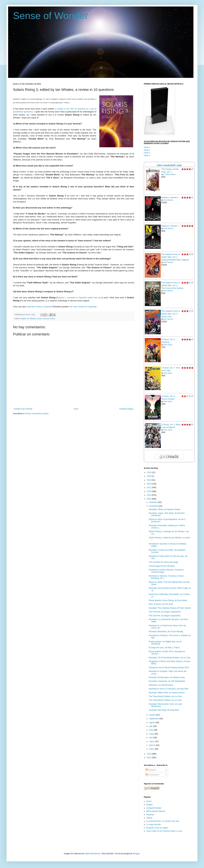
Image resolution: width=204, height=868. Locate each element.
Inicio (76, 409)
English (23, 319)
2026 (149, 472)
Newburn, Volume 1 (170, 226)
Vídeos (149, 818)
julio (151, 726)
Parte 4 (147, 156)
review (40, 319)
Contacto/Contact (154, 808)
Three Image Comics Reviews (162, 566)
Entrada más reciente (23, 409)
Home (149, 801)
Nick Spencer (168, 262)
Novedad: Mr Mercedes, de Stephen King (167, 677)
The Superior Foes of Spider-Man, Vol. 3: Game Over (171, 314)
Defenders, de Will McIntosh (161, 685)
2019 (149, 480)
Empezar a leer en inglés (157, 828)
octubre (153, 715)
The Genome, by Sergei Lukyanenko (165, 616)
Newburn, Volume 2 (170, 198)
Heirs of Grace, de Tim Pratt (161, 604)
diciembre (154, 502)
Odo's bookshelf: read (169, 165)
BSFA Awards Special (156, 811)
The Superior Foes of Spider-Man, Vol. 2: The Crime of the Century (172, 285)
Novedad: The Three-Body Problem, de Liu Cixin (170, 658)
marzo (152, 741)
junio (152, 730)
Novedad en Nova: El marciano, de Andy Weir (169, 689)
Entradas (151, 770)
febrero (153, 745)
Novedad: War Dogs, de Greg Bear (164, 710)
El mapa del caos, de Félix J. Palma (164, 648)
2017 (149, 488)
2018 (149, 484)
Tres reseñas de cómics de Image (163, 562)
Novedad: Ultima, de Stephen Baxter (165, 509)
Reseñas (150, 815)
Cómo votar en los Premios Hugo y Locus (164, 831)
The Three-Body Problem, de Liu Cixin (165, 696)
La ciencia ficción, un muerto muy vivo (163, 821)
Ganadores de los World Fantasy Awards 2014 (169, 668)
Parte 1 (147, 147)
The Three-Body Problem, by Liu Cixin (165, 700)
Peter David (168, 345)
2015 (149, 495)
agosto (152, 723)
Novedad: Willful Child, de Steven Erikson (167, 693)
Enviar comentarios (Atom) (37, 414)
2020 (149, 476)
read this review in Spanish (39, 307)
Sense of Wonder (51, 16)
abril (151, 738)
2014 (149, 499)
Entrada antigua (126, 409)
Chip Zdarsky (168, 200)
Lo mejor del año (154, 825)
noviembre (154, 506)
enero (152, 749)
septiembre (154, 719)
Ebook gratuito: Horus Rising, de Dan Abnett (168, 600)
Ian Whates (32, 319)
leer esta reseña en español (82, 307)
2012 (149, 758)
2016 (149, 491)
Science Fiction (49, 319)
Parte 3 (147, 153)
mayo (152, 734)
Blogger (136, 854)
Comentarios (152, 775)
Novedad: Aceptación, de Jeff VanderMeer (167, 681)
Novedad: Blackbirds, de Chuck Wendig (166, 632)
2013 (149, 754)
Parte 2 (147, 150)
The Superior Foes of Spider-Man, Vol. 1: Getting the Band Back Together (175, 257)
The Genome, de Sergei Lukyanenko (165, 612)
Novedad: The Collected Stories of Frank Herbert (170, 608)
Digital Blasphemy (93, 854)
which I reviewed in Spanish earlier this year (81, 298)
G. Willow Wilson (170, 174)
